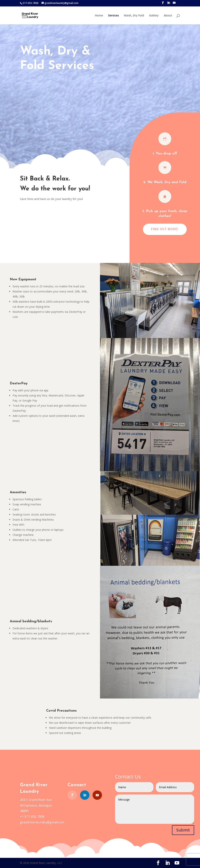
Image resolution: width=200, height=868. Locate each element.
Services (113, 16)
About (168, 16)
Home (99, 16)
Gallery (154, 16)
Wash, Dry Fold (134, 16)
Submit (183, 830)
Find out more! (165, 229)
